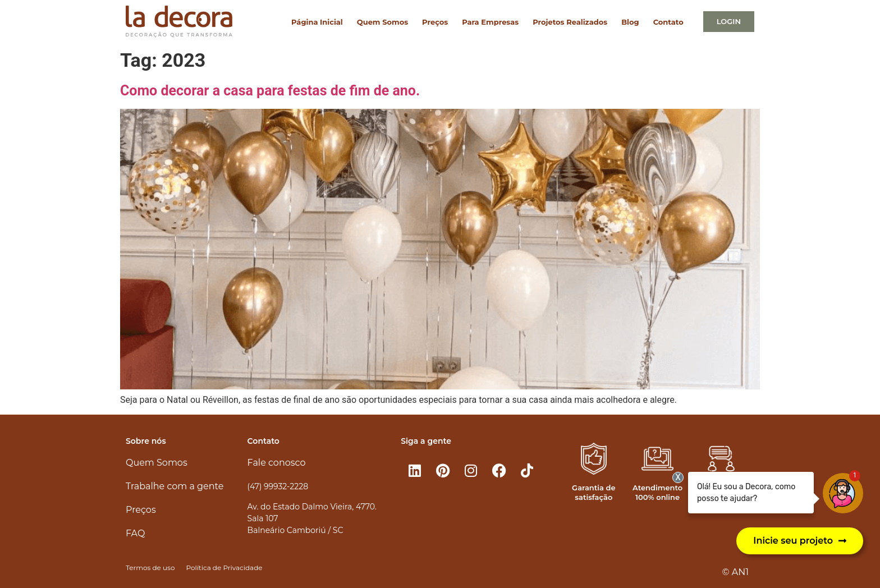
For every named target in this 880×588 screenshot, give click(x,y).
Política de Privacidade (224, 568)
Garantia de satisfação (593, 492)
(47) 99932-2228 (278, 486)
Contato (668, 22)
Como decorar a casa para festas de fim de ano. (270, 91)
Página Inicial (317, 22)
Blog (630, 22)
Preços (435, 22)
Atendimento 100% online (657, 492)
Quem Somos (382, 22)
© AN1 (735, 572)
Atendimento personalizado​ (721, 492)
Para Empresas (490, 22)
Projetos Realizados (570, 22)
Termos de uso (150, 568)
